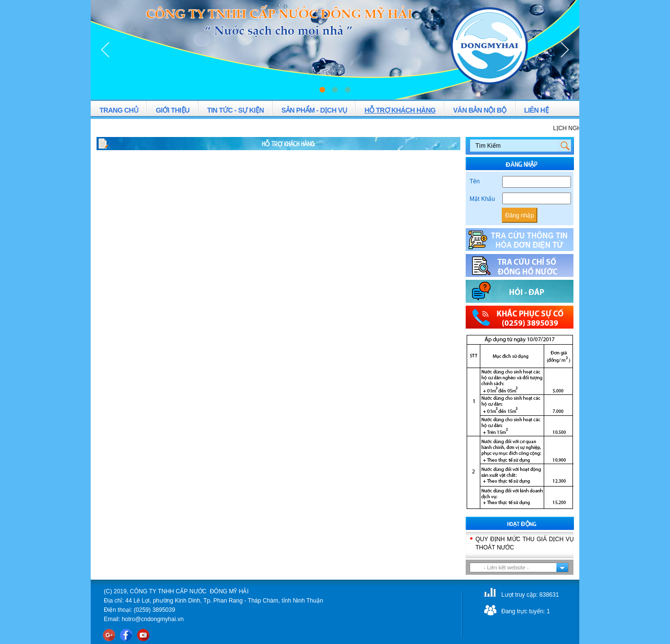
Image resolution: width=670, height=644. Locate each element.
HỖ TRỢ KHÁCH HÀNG (400, 110)
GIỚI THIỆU (172, 110)
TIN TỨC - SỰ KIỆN (236, 110)
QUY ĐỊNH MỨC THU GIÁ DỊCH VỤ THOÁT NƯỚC (525, 543)
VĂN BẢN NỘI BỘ (480, 110)
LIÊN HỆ (536, 110)
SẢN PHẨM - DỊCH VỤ (314, 110)
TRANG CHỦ (119, 110)
